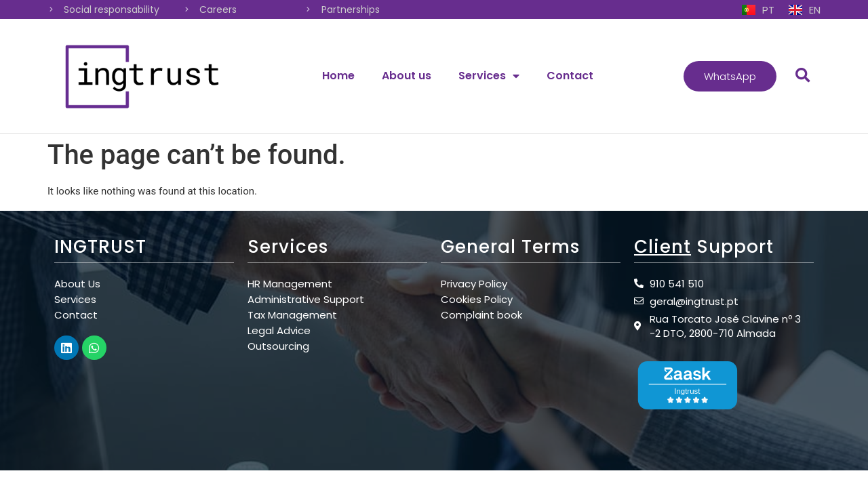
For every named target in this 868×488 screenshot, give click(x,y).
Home (338, 76)
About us (407, 76)
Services (489, 76)
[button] (730, 76)
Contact (570, 76)
